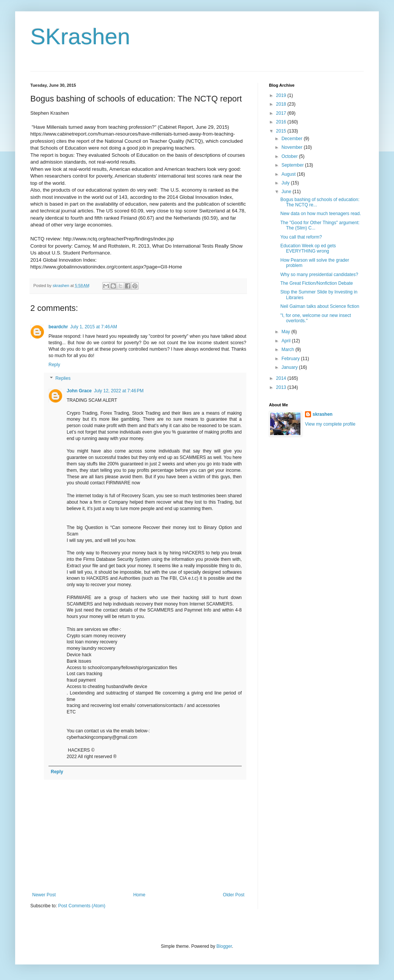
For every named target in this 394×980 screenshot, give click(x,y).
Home (139, 895)
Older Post (234, 895)
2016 (282, 122)
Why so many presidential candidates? (319, 275)
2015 (282, 131)
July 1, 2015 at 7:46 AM (94, 327)
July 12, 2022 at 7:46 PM (119, 391)
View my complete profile (330, 424)
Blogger (224, 946)
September (293, 165)
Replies (63, 378)
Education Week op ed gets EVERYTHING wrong (308, 248)
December (293, 139)
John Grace (79, 391)
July (286, 183)
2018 (282, 104)
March (288, 350)
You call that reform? (301, 237)
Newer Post (44, 895)
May (286, 332)
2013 (282, 387)
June (287, 192)
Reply (54, 365)
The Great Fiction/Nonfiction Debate (317, 283)
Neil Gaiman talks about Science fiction (320, 306)
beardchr (58, 327)
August (289, 174)
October (290, 156)
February (291, 359)
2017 (282, 113)
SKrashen (80, 37)
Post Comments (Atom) (82, 906)
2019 (282, 95)
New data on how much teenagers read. (321, 214)
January (290, 367)
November (293, 147)
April (287, 341)
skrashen (323, 414)
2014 (282, 378)
